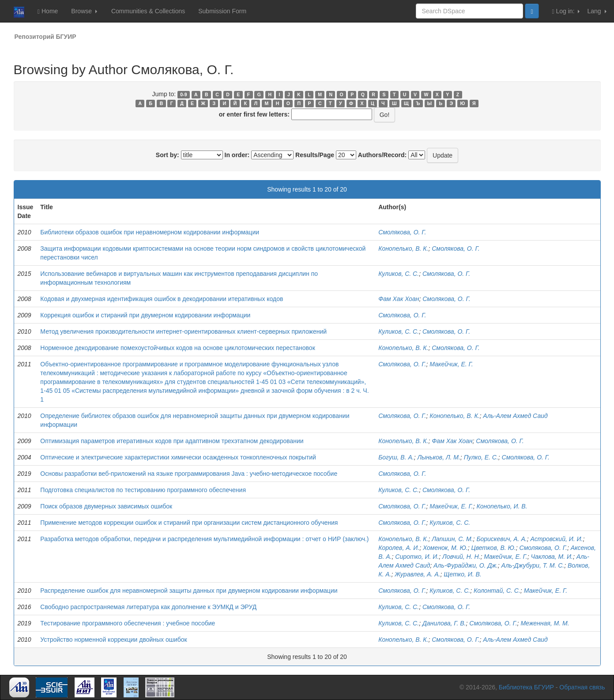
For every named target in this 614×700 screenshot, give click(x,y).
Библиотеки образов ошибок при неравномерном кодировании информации (150, 232)
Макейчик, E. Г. (451, 506)
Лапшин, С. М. (452, 539)
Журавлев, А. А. (417, 574)
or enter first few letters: (254, 114)
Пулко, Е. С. (481, 457)
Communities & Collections (148, 11)
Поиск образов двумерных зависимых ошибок (106, 506)
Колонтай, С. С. (497, 591)
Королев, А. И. (399, 548)
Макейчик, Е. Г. (451, 364)
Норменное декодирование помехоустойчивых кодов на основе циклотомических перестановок (177, 348)
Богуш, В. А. (396, 457)
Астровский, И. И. (557, 539)
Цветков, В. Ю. (494, 548)
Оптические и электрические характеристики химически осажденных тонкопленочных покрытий (178, 457)
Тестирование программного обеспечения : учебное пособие (128, 623)
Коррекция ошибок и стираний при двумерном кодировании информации (145, 315)
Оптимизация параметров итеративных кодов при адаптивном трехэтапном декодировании (172, 441)
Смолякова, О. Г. (402, 232)
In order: (237, 155)
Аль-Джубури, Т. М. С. (533, 565)
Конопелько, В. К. (403, 248)
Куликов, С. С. (399, 274)
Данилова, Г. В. (444, 623)
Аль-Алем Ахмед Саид (515, 416)
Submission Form (222, 11)
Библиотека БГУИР (526, 687)
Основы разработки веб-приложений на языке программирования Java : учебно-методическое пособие (189, 474)
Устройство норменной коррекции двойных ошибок (113, 640)
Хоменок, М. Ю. (445, 548)
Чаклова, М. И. (552, 557)
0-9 (183, 94)
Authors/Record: (382, 155)
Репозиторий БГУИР (45, 37)
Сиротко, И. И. (417, 557)
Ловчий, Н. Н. (461, 557)
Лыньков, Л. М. (439, 457)
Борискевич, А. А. (501, 539)
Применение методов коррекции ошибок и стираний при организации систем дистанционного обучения (189, 523)
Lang (597, 11)
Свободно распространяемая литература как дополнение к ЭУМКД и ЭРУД (148, 607)
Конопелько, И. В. (502, 506)
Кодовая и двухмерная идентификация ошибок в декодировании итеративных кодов (162, 299)
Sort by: (168, 155)
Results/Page (315, 155)
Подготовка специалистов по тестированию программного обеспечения (143, 490)
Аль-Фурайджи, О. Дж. (466, 565)
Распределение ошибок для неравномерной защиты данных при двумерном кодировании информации (189, 591)
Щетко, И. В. (463, 574)
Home (48, 11)
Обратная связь (582, 687)
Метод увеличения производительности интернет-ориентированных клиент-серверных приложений (183, 331)
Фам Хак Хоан (399, 299)
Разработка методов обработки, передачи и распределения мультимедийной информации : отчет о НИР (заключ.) (204, 539)
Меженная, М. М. (545, 623)
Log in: (566, 11)
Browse (84, 11)
